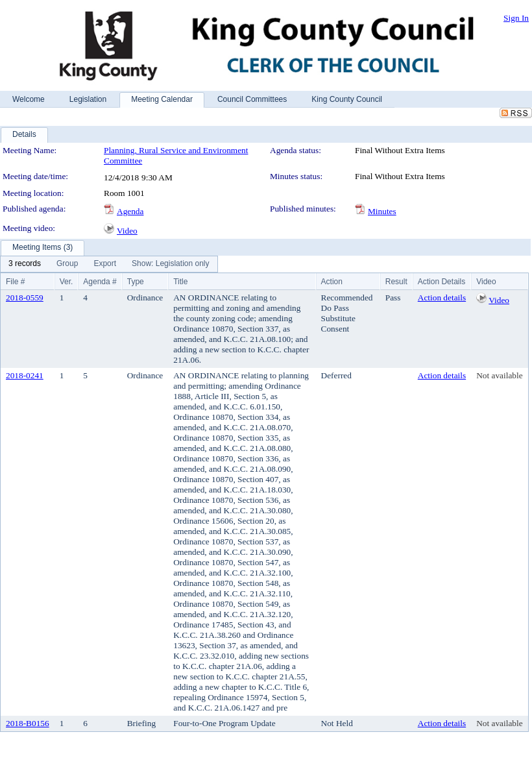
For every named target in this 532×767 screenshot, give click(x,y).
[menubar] (109, 264)
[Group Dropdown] (67, 264)
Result (396, 282)
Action (332, 282)
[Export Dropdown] (105, 264)
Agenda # (100, 282)
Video (127, 231)
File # (15, 282)
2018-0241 (25, 375)
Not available (499, 375)
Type (136, 282)
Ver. (66, 282)
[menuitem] (25, 264)
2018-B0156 (28, 723)
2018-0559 (25, 298)
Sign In (516, 18)
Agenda (130, 211)
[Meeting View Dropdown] (170, 264)
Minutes (382, 211)
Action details (442, 298)
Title (180, 282)
